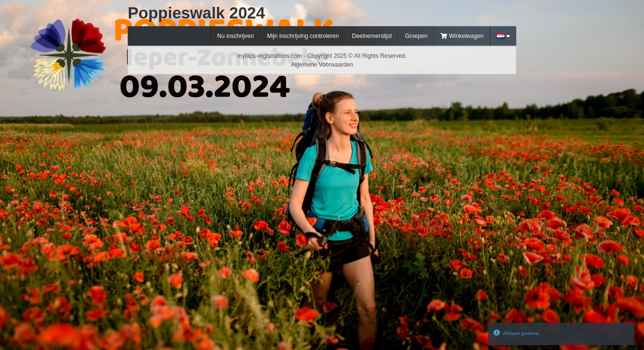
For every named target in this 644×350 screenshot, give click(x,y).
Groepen (416, 36)
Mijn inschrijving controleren (303, 36)
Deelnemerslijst (372, 36)
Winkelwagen (462, 36)
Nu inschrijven (235, 36)
